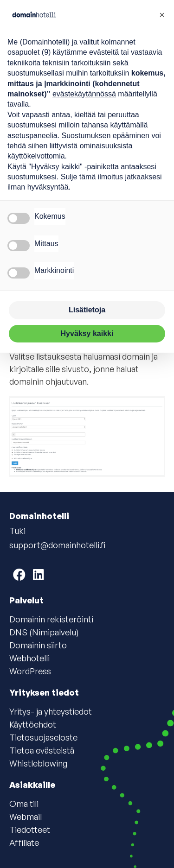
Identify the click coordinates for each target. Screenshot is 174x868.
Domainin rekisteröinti (51, 619)
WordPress (30, 671)
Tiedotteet (30, 830)
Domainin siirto (38, 645)
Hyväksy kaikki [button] (87, 333)
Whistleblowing (38, 763)
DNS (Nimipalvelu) (44, 632)
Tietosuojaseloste (43, 737)
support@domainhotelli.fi (57, 545)
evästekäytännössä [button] (84, 94)
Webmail (26, 817)
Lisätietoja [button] (87, 310)
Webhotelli (29, 658)
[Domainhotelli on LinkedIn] (39, 574)
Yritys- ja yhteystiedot (51, 711)
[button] (162, 15)
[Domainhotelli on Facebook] (19, 574)
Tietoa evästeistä (42, 750)
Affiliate (24, 843)
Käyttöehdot (33, 724)
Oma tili (24, 804)
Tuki (17, 531)
